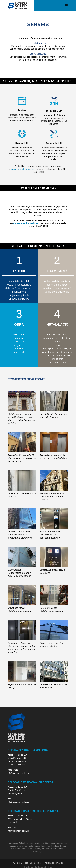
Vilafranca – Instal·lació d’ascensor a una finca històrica (52, 496)
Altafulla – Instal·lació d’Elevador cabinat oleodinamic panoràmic (20, 535)
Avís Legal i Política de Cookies (27, 863)
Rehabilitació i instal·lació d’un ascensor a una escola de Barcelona (22, 458)
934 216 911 (13, 770)
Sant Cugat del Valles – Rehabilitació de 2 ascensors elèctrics (52, 535)
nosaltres (30, 169)
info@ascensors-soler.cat (18, 773)
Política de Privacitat (54, 863)
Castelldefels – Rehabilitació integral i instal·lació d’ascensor (19, 573)
